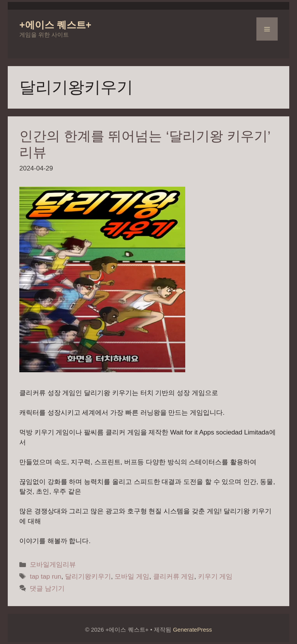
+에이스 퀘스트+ (55, 25)
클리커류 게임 (174, 577)
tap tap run (45, 577)
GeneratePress (192, 630)
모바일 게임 (132, 577)
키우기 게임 (215, 577)
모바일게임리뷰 (53, 565)
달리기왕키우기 (88, 577)
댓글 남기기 (47, 589)
